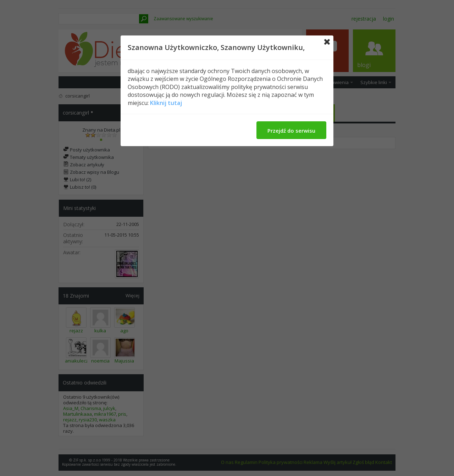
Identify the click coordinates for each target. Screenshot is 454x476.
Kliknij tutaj (166, 103)
